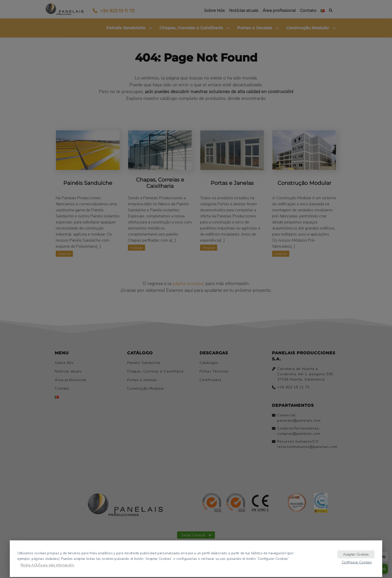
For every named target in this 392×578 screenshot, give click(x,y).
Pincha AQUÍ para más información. (48, 565)
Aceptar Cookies (356, 554)
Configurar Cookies (357, 562)
